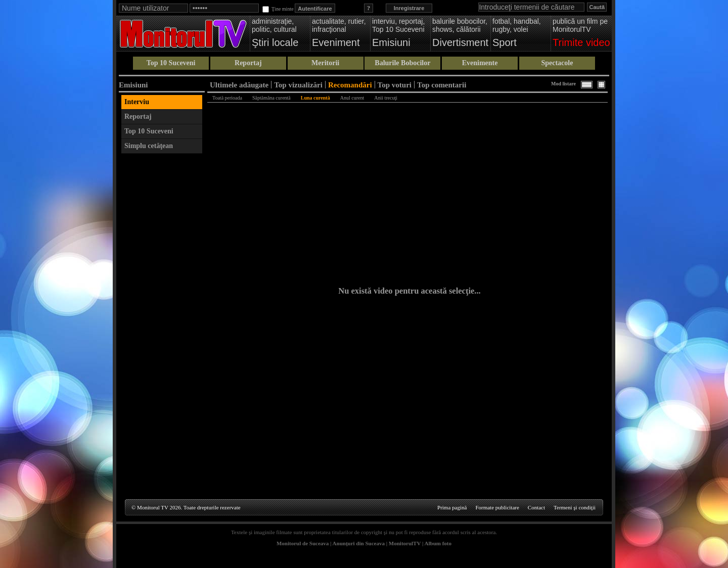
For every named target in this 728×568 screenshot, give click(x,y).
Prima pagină (452, 507)
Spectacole (557, 63)
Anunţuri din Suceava (359, 543)
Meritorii (325, 63)
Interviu (137, 102)
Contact (536, 507)
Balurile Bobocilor (402, 63)
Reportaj (248, 63)
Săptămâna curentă (271, 98)
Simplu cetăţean (149, 146)
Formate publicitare (497, 507)
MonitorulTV (405, 543)
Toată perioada (227, 98)
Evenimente (480, 63)
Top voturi (395, 85)
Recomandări (350, 85)
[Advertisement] (162, 310)
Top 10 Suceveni (171, 63)
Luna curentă (315, 98)
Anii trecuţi (386, 98)
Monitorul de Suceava (303, 543)
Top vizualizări (298, 85)
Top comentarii (442, 85)
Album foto (438, 543)
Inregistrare (409, 8)
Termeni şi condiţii (575, 507)
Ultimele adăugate (239, 85)
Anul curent (352, 98)
